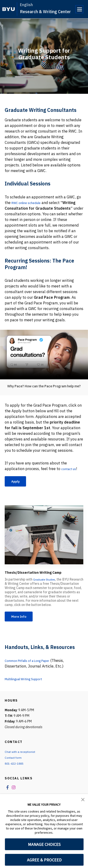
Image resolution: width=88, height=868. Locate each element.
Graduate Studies (46, 581)
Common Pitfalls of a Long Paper (33, 664)
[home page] (9, 9)
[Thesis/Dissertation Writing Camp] (44, 536)
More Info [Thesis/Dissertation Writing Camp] (21, 619)
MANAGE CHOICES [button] (44, 844)
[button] (83, 799)
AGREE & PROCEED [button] (44, 860)
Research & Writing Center (45, 12)
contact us (70, 469)
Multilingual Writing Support (29, 682)
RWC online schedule (29, 203)
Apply (18, 482)
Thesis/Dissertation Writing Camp (43, 573)
